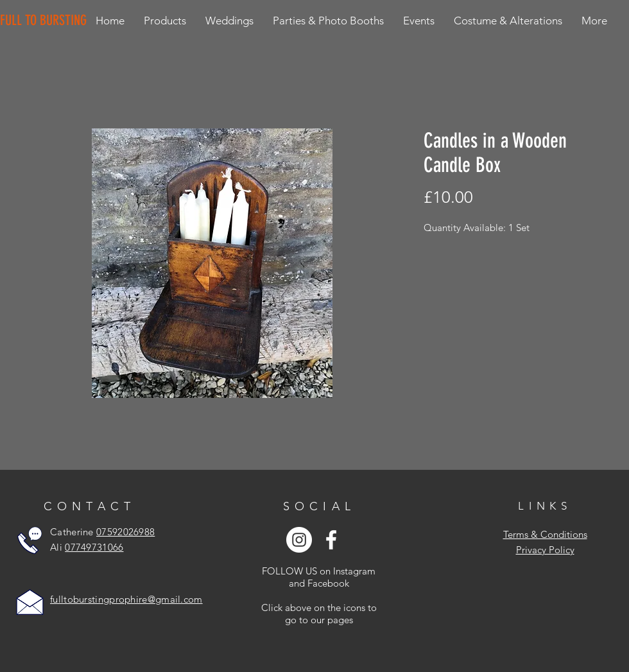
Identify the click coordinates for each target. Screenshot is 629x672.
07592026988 (125, 532)
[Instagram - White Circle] (299, 540)
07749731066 (94, 547)
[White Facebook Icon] (331, 540)
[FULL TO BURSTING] (46, 21)
